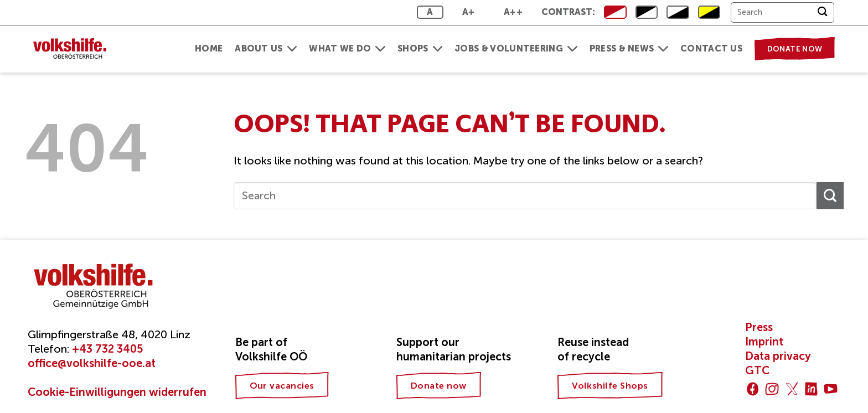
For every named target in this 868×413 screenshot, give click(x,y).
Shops (420, 48)
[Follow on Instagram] (772, 389)
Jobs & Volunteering (516, 48)
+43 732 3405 (107, 349)
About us (266, 48)
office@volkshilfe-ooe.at (92, 363)
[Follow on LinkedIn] (811, 389)
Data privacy (778, 356)
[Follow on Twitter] (792, 389)
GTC (757, 370)
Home (209, 48)
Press (759, 327)
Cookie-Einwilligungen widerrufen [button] (117, 392)
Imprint (764, 342)
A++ (513, 12)
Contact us (711, 48)
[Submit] (822, 12)
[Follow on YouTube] (831, 389)
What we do (347, 48)
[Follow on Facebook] (753, 389)
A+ (469, 12)
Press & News (629, 48)
